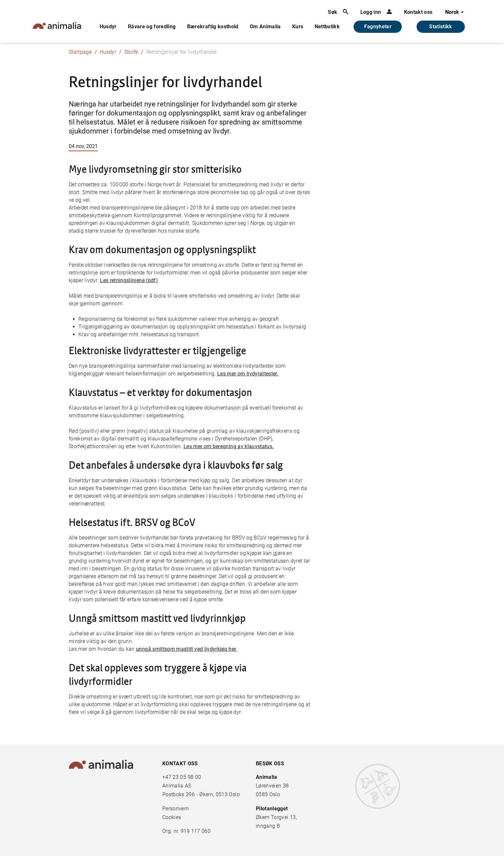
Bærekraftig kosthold (213, 27)
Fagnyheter (378, 27)
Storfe (131, 52)
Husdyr (108, 27)
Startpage (80, 52)
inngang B (268, 826)
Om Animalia (265, 27)
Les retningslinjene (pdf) (129, 280)
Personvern (176, 809)
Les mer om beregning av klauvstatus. (229, 446)
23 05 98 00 (187, 777)
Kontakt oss (418, 12)
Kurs (298, 27)
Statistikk (441, 27)
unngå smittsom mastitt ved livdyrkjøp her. (187, 649)
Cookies (172, 817)
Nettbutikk (327, 27)
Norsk (455, 12)
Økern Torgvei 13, (277, 817)
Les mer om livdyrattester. (248, 374)
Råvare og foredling (152, 27)
